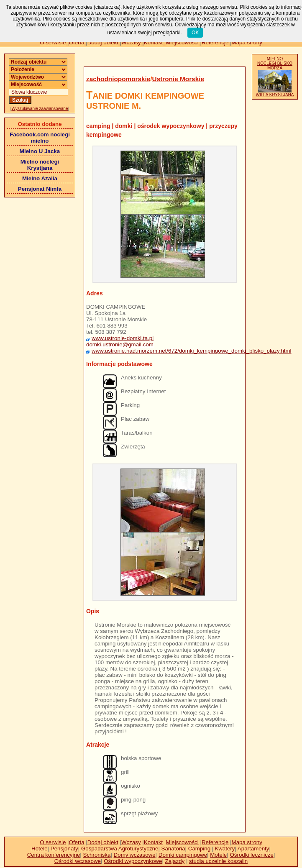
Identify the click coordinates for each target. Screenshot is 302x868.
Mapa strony (247, 42)
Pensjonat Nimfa (40, 189)
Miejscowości (182, 42)
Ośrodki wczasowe (78, 861)
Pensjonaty (64, 849)
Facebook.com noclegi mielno (40, 138)
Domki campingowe (183, 855)
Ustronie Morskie (178, 79)
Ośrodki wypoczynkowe (133, 861)
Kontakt (153, 42)
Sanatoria (173, 849)
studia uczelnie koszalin (218, 861)
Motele (218, 855)
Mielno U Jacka (40, 151)
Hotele (40, 849)
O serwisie (53, 42)
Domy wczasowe (135, 855)
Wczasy (131, 42)
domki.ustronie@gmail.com (120, 344)
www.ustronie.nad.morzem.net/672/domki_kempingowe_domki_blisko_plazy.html (192, 351)
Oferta (77, 42)
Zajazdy (175, 861)
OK (195, 33)
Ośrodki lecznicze (251, 855)
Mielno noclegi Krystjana (40, 165)
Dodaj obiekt (103, 42)
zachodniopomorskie (118, 79)
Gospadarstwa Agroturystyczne (120, 849)
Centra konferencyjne (54, 855)
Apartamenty (253, 849)
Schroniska (97, 855)
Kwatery (225, 849)
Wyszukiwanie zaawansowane (40, 109)
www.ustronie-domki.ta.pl (123, 338)
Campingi (200, 849)
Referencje (215, 42)
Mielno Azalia (40, 178)
